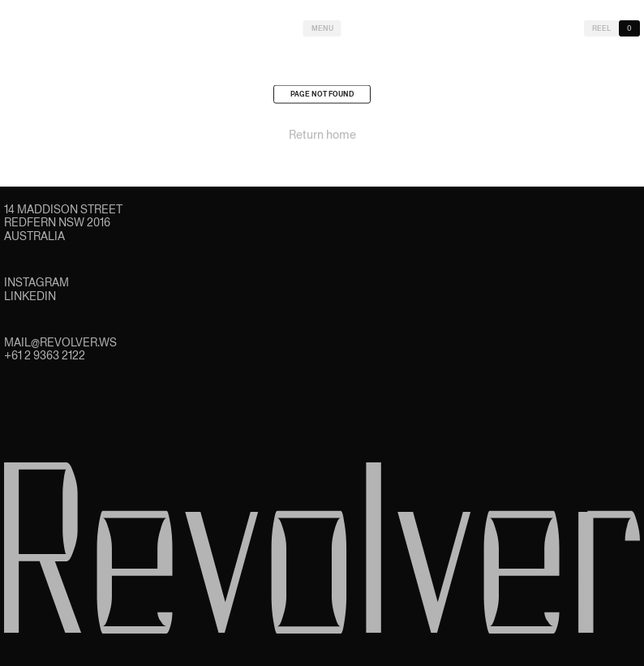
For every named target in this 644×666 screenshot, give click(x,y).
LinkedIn (30, 296)
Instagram (36, 282)
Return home (322, 136)
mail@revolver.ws (60, 342)
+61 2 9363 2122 (45, 355)
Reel (601, 28)
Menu (322, 28)
